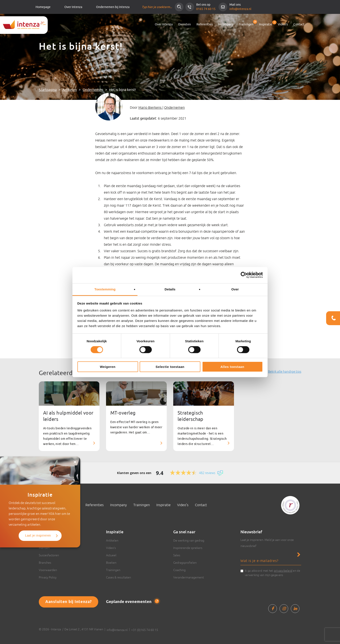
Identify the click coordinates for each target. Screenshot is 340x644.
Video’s (283, 24)
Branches (45, 563)
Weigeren (108, 367)
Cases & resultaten (119, 577)
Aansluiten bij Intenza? (69, 602)
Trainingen (246, 24)
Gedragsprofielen (185, 563)
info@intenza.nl (240, 9)
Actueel (111, 555)
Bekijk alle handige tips (285, 371)
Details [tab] (170, 289)
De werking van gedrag (189, 540)
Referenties (205, 24)
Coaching (179, 570)
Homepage (43, 7)
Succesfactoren (49, 555)
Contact (299, 24)
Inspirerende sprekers (188, 548)
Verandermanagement (189, 577)
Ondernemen (93, 90)
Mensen (44, 548)
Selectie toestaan (170, 367)
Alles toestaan (232, 367)
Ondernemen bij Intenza (113, 7)
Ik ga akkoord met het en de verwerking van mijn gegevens (273, 573)
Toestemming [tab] (105, 289)
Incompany (226, 24)
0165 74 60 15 (206, 9)
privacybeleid (283, 571)
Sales (177, 555)
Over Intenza (73, 7)
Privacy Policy (48, 577)
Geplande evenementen (133, 602)
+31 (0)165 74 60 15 (145, 630)
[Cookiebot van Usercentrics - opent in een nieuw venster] (244, 275)
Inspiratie (266, 24)
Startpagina (48, 90)
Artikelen (70, 90)
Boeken (111, 563)
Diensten (185, 24)
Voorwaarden (48, 570)
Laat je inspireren (38, 536)
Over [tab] (235, 289)
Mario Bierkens (150, 107)
